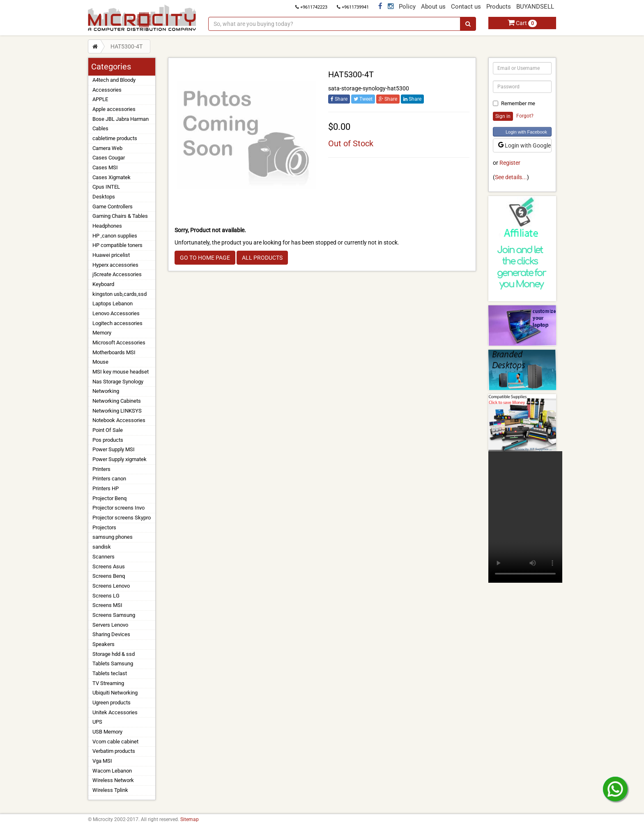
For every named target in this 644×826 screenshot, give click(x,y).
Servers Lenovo (110, 625)
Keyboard (103, 284)
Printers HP (106, 488)
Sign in (503, 116)
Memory (102, 333)
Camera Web (107, 148)
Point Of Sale (108, 430)
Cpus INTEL (106, 187)
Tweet (363, 99)
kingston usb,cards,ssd (120, 294)
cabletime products (115, 138)
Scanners (103, 557)
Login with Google (524, 145)
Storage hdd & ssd (114, 654)
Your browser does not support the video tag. (525, 517)
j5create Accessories (117, 274)
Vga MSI (102, 761)
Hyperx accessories (115, 265)
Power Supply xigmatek (120, 459)
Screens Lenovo (111, 586)
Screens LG (106, 596)
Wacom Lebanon (112, 771)
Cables (100, 128)
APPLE (100, 99)
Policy (407, 7)
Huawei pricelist (111, 255)
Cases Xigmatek (112, 177)
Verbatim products (114, 751)
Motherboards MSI (114, 352)
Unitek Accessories (115, 712)
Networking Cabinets (117, 401)
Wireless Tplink (110, 790)
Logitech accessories (117, 323)
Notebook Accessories (119, 420)
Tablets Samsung (113, 663)
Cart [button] (522, 23)
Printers (101, 469)
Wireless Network (113, 780)
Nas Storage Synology (118, 382)
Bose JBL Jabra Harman (121, 119)
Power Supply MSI (114, 449)
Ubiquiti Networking (115, 693)
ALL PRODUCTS (262, 258)
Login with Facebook (526, 132)
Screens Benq (109, 576)
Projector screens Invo (118, 508)
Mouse (100, 362)
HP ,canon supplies (115, 236)
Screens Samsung (114, 615)
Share (339, 99)
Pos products (108, 440)
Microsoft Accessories (119, 343)
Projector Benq (109, 498)
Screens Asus (109, 566)
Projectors (104, 527)
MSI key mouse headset (121, 372)
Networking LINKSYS (117, 411)
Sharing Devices (111, 634)
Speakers (103, 644)
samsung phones (113, 537)
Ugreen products (112, 703)
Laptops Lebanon (113, 303)
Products (499, 7)
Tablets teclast (110, 673)
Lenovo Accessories (116, 313)
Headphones (107, 226)
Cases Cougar (109, 158)
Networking (106, 391)
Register (510, 163)
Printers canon (109, 479)
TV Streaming (108, 683)
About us (433, 7)
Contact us (466, 7)
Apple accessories (114, 109)
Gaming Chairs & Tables (120, 216)
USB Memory (107, 732)
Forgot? (525, 116)
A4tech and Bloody (114, 80)
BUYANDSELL (535, 7)
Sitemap (190, 819)
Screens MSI (107, 605)
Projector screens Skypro (122, 518)
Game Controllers (113, 206)
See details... (511, 177)
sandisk (102, 547)
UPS (97, 722)
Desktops (104, 197)
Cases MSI (105, 167)
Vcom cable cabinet (115, 742)
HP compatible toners (117, 245)
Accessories (107, 90)
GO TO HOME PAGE (205, 258)
